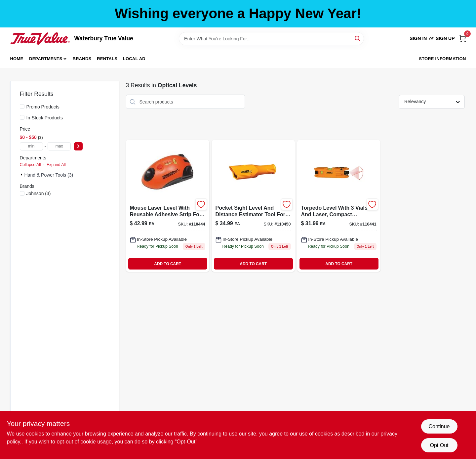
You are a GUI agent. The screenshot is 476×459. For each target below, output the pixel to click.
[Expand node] (22, 175)
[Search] (358, 38)
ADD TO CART (168, 264)
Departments (46, 59)
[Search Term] (271, 39)
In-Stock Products (45, 118)
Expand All (56, 165)
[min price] (31, 146)
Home (17, 59)
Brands (82, 59)
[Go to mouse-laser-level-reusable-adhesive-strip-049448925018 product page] (168, 206)
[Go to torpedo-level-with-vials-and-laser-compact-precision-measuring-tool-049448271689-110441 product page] (339, 206)
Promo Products (43, 107)
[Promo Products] (22, 106)
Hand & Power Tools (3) (49, 175)
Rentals (107, 59)
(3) (39, 193)
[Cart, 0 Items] (463, 39)
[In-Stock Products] (22, 117)
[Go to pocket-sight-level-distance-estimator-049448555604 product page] (253, 206)
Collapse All (30, 165)
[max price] (59, 146)
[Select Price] (78, 146)
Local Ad (134, 59)
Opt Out (439, 445)
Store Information (442, 59)
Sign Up (445, 38)
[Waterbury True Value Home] (40, 38)
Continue (439, 426)
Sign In (418, 38)
